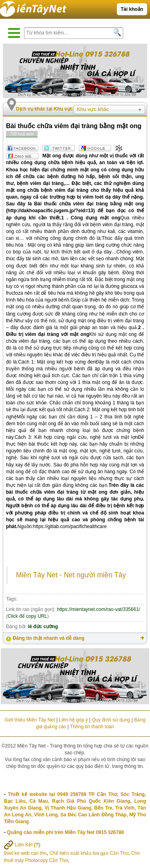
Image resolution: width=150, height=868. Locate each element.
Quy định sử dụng (111, 720)
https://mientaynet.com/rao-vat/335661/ (98, 609)
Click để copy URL (27, 616)
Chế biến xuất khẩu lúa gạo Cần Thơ (89, 853)
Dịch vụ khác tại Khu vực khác (51, 109)
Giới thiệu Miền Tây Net (30, 720)
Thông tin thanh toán (92, 727)
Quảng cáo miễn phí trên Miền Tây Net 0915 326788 (65, 832)
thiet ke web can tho (25, 853)
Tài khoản (132, 9)
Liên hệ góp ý (73, 720)
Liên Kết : (23, 845)
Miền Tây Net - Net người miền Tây (71, 575)
